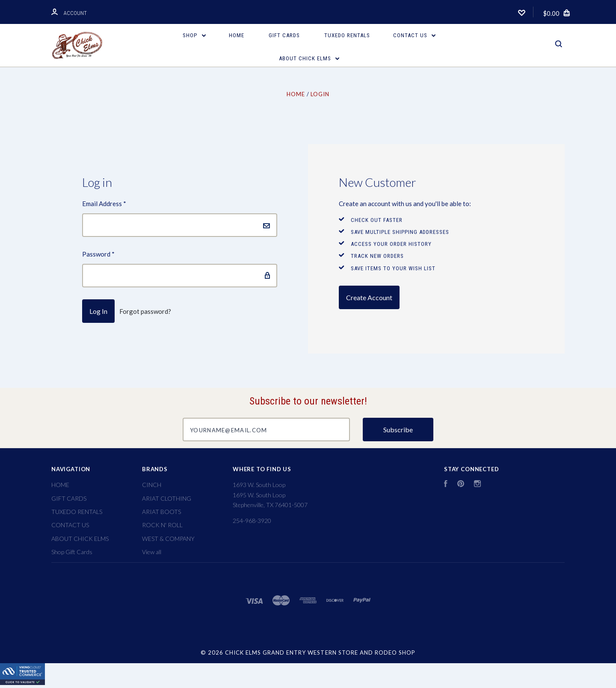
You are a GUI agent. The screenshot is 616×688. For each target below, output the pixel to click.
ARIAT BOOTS (161, 512)
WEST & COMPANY (168, 539)
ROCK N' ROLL (162, 525)
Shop (194, 35)
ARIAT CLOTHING (167, 498)
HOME (237, 35)
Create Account (369, 297)
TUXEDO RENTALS (347, 35)
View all (152, 552)
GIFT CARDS (284, 35)
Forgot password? (145, 311)
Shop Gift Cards (72, 552)
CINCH (152, 485)
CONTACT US (415, 35)
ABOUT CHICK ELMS (309, 58)
